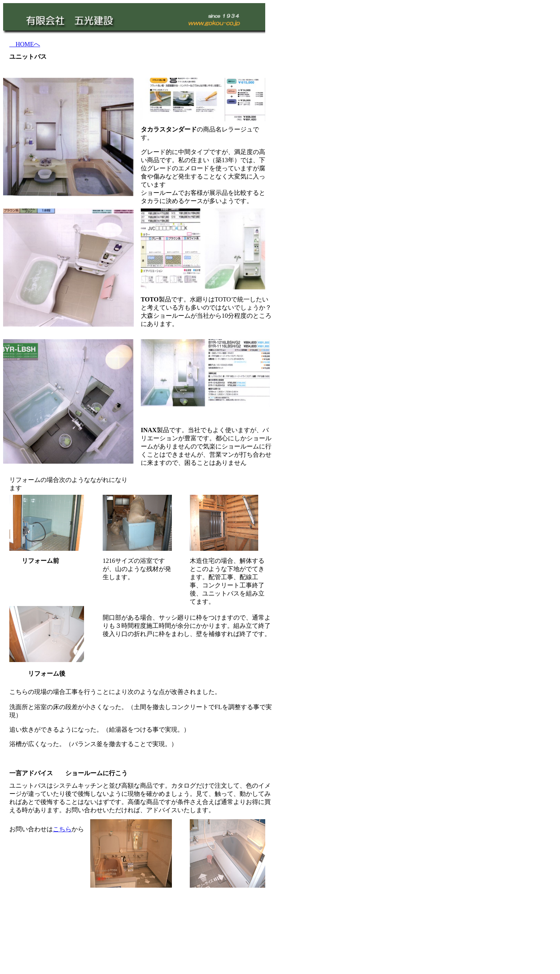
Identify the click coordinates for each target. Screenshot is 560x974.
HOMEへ (25, 44)
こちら (62, 829)
